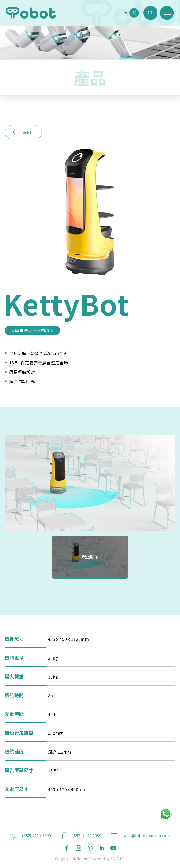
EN (125, 13)
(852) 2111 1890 (37, 835)
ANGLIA (117, 859)
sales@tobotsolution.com (146, 835)
